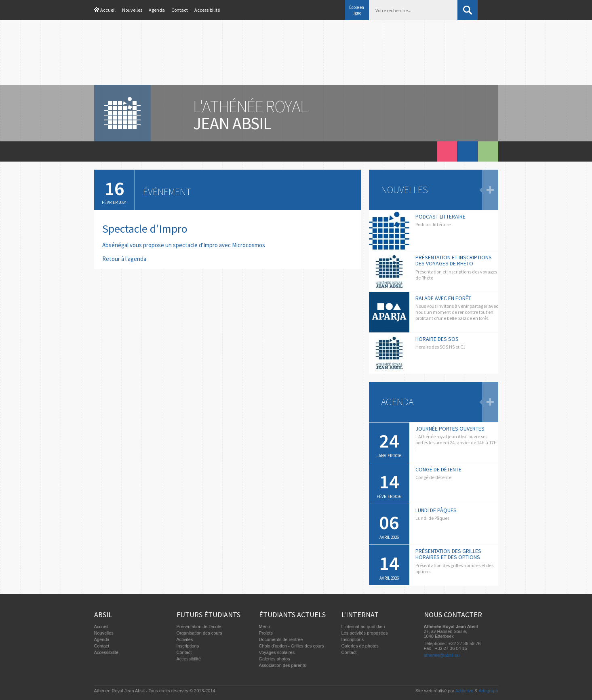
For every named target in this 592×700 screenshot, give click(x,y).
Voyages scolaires (277, 652)
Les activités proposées (365, 633)
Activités (185, 639)
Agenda (157, 10)
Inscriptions (188, 646)
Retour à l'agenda (124, 259)
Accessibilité (207, 10)
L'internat (360, 615)
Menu (265, 626)
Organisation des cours (199, 633)
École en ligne (357, 10)
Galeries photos (275, 659)
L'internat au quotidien (363, 626)
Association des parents (283, 665)
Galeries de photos (360, 646)
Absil (103, 615)
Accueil (108, 10)
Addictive (465, 691)
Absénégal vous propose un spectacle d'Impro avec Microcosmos (184, 245)
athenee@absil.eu (442, 655)
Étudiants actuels (292, 615)
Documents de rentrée (281, 639)
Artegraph (488, 691)
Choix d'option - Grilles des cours (292, 646)
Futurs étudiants (209, 615)
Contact (180, 10)
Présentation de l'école (199, 626)
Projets (266, 633)
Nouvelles (132, 10)
